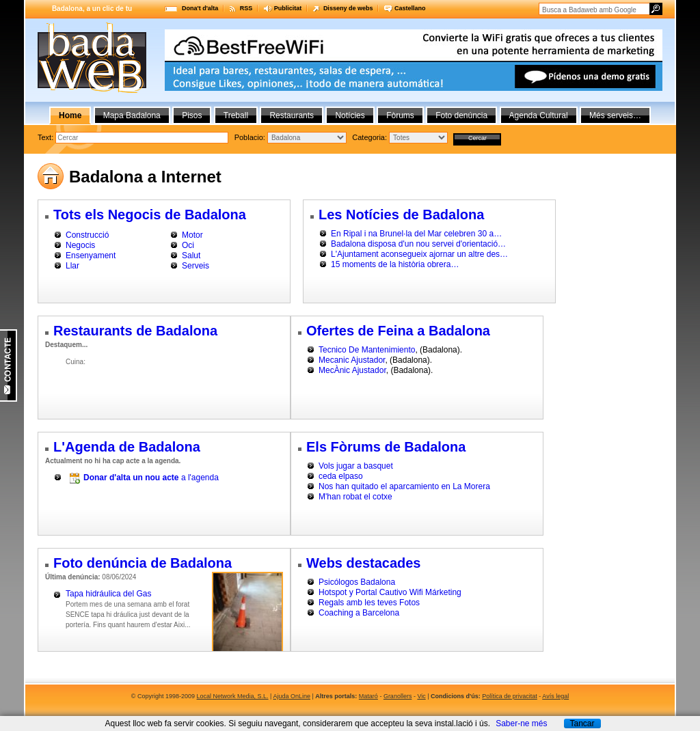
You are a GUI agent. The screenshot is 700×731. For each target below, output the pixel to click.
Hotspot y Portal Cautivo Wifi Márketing (390, 592)
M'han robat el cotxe (355, 497)
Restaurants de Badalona (135, 331)
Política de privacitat (510, 696)
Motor (192, 235)
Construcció (87, 235)
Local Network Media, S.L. (233, 696)
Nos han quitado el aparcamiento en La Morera (404, 486)
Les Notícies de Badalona (401, 215)
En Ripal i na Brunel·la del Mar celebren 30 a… (416, 234)
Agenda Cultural (539, 115)
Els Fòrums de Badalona (386, 447)
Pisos (192, 115)
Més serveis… (615, 115)
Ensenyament (91, 256)
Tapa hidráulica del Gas (108, 594)
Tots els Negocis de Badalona (150, 215)
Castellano (410, 8)
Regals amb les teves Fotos (369, 603)
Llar (72, 266)
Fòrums (400, 115)
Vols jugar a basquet (356, 466)
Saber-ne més (521, 723)
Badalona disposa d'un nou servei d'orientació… (418, 244)
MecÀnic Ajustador (352, 370)
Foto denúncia (461, 115)
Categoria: (371, 137)
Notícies (350, 115)
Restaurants (292, 115)
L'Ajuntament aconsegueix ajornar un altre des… (419, 254)
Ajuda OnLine (292, 696)
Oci (188, 245)
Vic (421, 696)
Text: (46, 137)
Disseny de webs (348, 8)
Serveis (196, 266)
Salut (191, 256)
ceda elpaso (341, 476)
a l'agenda (151, 478)
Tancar (582, 723)
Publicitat (288, 8)
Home (70, 115)
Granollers (398, 696)
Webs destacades (364, 563)
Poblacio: (251, 137)
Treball (236, 115)
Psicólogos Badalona (357, 582)
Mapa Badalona (132, 115)
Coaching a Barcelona (359, 613)
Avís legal (555, 696)
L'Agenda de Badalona (127, 447)
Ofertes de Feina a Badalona (398, 331)
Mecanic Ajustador (352, 360)
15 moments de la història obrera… (395, 264)
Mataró (368, 696)
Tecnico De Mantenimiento (367, 350)
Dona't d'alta (200, 8)
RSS (246, 8)
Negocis (80, 245)
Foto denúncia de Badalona (143, 563)
